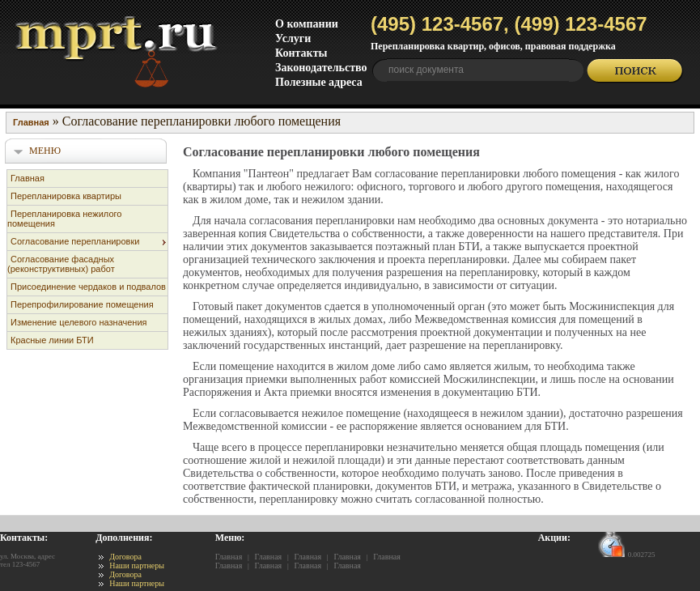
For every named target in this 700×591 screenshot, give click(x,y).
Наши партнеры (137, 565)
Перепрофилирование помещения (82, 304)
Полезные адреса (319, 82)
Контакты (301, 53)
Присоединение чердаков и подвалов (88, 287)
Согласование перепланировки (75, 241)
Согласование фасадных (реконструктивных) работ (61, 264)
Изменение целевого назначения (79, 322)
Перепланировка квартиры (66, 196)
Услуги (293, 38)
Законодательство (321, 68)
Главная (28, 178)
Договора (125, 557)
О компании (307, 24)
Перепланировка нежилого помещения (64, 219)
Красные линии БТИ (52, 340)
